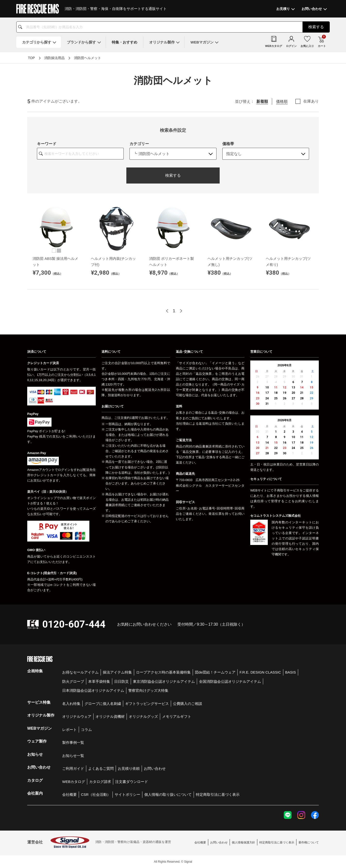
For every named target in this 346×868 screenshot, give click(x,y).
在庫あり (311, 101)
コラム (86, 730)
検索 (316, 27)
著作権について (309, 842)
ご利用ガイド (73, 768)
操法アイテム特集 (117, 672)
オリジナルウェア (77, 716)
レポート (69, 730)
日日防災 (121, 681)
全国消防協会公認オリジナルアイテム (230, 681)
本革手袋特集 (99, 681)
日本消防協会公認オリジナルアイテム (93, 690)
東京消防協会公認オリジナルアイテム (164, 681)
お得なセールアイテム (80, 672)
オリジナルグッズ (143, 716)
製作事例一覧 (73, 742)
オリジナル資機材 (110, 716)
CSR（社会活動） (96, 794)
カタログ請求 (100, 782)
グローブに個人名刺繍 (103, 704)
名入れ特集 (71, 704)
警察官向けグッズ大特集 (148, 690)
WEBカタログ (74, 782)
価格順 (282, 101)
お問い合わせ (155, 768)
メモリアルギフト (177, 716)
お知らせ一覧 (73, 756)
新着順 (262, 101)
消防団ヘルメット (87, 58)
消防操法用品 (54, 58)
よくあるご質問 (101, 768)
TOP (31, 58)
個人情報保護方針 (243, 842)
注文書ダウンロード (132, 782)
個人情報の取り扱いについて (168, 794)
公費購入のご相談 (188, 704)
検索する (173, 175)
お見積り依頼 (129, 768)
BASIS (291, 672)
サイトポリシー (127, 794)
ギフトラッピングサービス (147, 704)
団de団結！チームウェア (215, 672)
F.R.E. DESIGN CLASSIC (260, 672)
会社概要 (69, 794)
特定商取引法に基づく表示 (218, 794)
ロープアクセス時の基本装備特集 (163, 672)
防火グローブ (73, 681)
